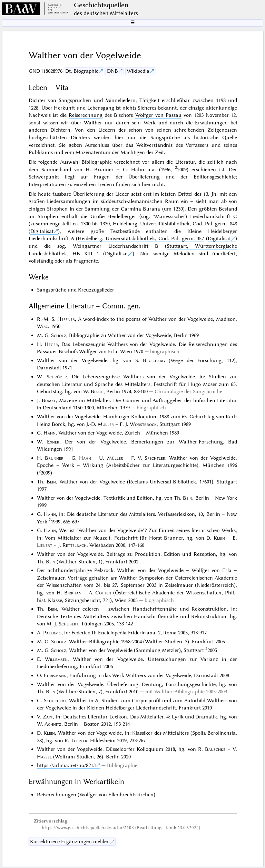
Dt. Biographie (82, 71)
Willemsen (56, 659)
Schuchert (55, 701)
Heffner (66, 319)
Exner (53, 442)
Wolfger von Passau (158, 115)
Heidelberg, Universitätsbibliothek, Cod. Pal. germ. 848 (175, 224)
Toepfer (79, 741)
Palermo (52, 633)
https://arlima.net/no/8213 (66, 765)
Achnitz (53, 724)
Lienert (45, 545)
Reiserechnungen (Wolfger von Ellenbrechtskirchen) (96, 795)
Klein (219, 538)
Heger (51, 344)
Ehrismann (55, 675)
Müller (106, 424)
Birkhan (73, 593)
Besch (97, 391)
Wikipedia (138, 71)
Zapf (48, 717)
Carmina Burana (140, 209)
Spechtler (155, 458)
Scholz (59, 335)
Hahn (50, 433)
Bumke (49, 400)
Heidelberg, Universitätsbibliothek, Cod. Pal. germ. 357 (141, 238)
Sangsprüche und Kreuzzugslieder (76, 290)
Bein (51, 482)
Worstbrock (143, 424)
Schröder (57, 377)
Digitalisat (42, 231)
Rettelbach (75, 545)
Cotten (103, 593)
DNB (112, 71)
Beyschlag (154, 360)
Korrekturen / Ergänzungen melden (70, 841)
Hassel (44, 757)
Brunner (54, 458)
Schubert (68, 624)
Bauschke (215, 749)
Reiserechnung (86, 115)
